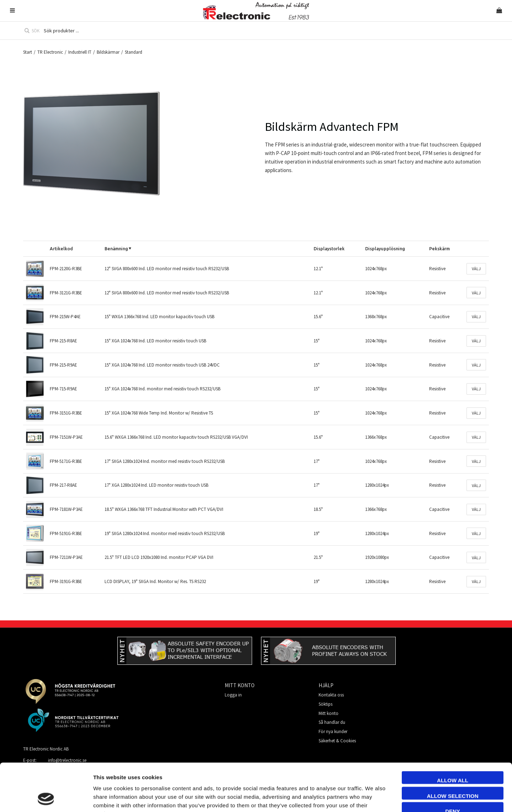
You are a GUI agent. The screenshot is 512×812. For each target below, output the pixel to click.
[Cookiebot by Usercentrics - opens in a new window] (46, 798)
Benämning (116, 249)
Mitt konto (329, 713)
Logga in (233, 695)
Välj (476, 269)
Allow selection (453, 751)
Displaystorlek (329, 249)
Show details (399, 798)
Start (28, 52)
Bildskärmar (108, 52)
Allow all (453, 735)
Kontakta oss (331, 695)
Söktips (326, 704)
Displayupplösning (385, 249)
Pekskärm (439, 249)
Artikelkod (61, 249)
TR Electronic (50, 52)
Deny (453, 766)
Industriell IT (80, 52)
